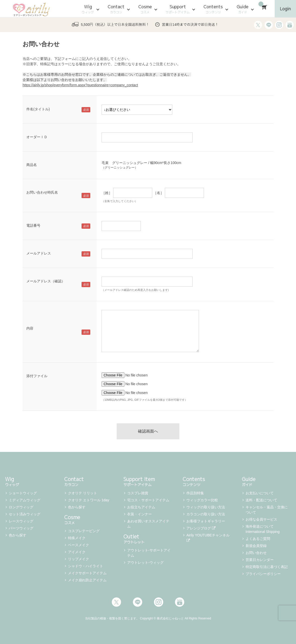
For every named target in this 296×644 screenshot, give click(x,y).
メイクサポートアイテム (87, 573)
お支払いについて (260, 493)
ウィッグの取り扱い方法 (206, 507)
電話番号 (33, 225)
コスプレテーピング (84, 531)
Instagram (159, 602)
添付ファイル (37, 376)
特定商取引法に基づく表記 (267, 567)
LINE (137, 602)
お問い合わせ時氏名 (42, 192)
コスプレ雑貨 (138, 493)
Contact (116, 9)
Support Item (148, 481)
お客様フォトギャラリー (206, 521)
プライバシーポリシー (263, 574)
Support (178, 9)
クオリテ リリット (83, 493)
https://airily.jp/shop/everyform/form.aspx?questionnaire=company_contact (80, 85)
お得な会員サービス (261, 519)
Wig (88, 9)
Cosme (145, 9)
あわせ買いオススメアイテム (148, 524)
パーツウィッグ (21, 528)
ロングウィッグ (21, 507)
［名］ (159, 193)
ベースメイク (79, 545)
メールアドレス (39, 253)
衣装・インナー (139, 514)
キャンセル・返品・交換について (267, 510)
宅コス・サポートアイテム (148, 500)
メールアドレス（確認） (46, 281)
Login (285, 9)
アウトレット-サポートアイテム (149, 553)
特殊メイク (77, 538)
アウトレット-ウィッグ (145, 562)
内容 (30, 328)
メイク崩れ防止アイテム (87, 580)
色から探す (18, 535)
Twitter (116, 602)
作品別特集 (195, 493)
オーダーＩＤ (37, 137)
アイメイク (77, 552)
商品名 (32, 165)
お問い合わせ (256, 553)
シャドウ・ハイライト (86, 566)
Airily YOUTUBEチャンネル (208, 538)
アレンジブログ (201, 528)
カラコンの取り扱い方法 (206, 514)
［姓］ (107, 193)
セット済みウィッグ (25, 514)
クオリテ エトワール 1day (89, 500)
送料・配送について (261, 500)
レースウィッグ (21, 521)
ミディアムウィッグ (25, 500)
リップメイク (79, 559)
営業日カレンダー (260, 560)
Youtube (180, 602)
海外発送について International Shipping (263, 529)
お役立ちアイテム (141, 507)
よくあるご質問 (258, 539)
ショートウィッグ (23, 493)
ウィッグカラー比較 (202, 500)
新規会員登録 (256, 546)
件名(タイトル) (38, 109)
